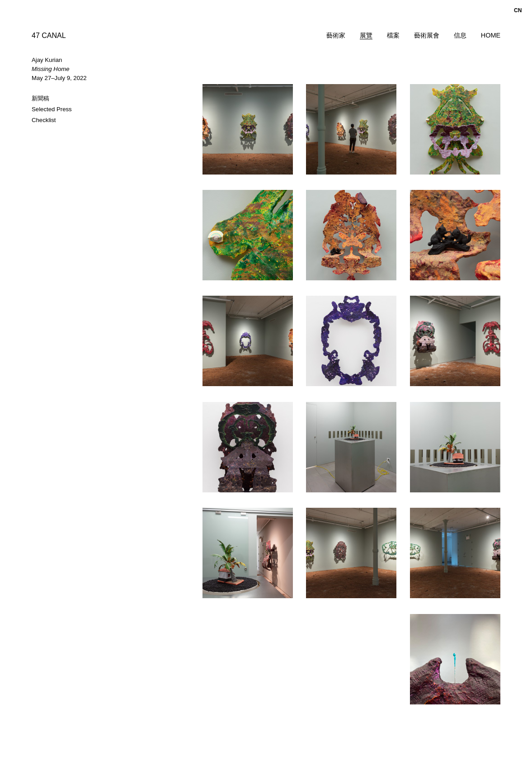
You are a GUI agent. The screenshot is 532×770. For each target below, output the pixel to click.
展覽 (366, 35)
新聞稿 (40, 98)
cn (518, 10)
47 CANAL (49, 35)
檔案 (393, 35)
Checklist (44, 120)
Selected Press (52, 109)
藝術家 (336, 35)
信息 (460, 35)
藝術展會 (427, 35)
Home (491, 35)
